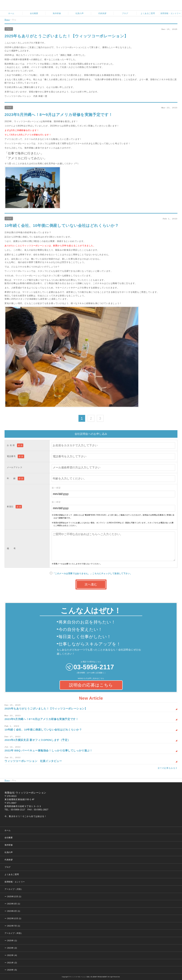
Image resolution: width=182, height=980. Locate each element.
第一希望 (113, 492)
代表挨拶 (9, 860)
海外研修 (9, 845)
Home (7, 20)
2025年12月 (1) (14, 896)
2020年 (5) (12, 970)
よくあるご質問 (12, 874)
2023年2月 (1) (14, 911)
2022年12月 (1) (14, 918)
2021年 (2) (12, 963)
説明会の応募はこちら (91, 685)
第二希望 (113, 506)
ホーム (8, 830)
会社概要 (9, 838)
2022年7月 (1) (14, 926)
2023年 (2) (12, 948)
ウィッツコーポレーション (93, 6)
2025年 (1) (12, 941)
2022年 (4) (12, 955)
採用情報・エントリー (15, 882)
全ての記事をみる (166, 768)
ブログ (9, 29)
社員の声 (9, 852)
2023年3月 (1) (14, 904)
